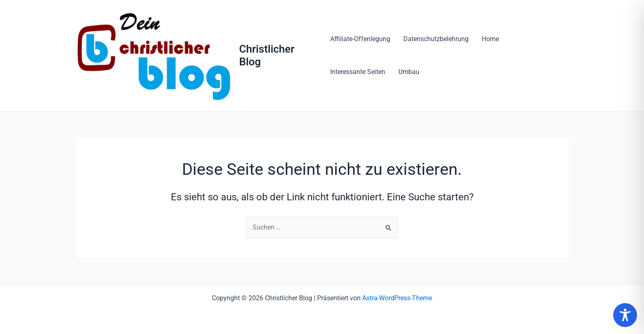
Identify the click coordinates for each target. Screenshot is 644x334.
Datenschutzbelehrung (436, 39)
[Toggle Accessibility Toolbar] (625, 315)
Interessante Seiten (358, 72)
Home (490, 39)
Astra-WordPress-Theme (397, 298)
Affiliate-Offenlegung (360, 39)
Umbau (409, 72)
